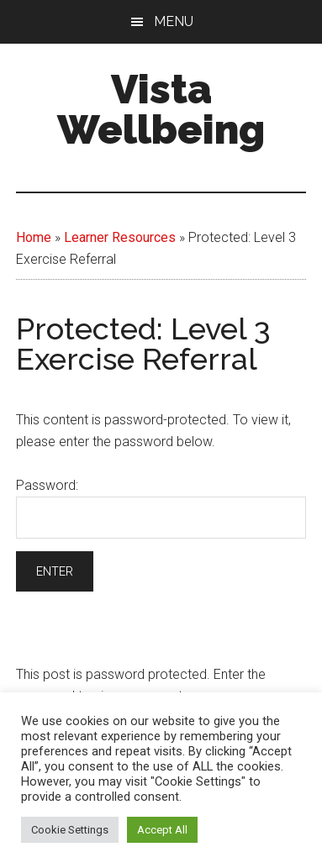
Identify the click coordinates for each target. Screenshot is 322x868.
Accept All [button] (162, 830)
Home (34, 237)
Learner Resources (120, 237)
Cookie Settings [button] (70, 830)
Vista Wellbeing (161, 109)
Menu (174, 21)
